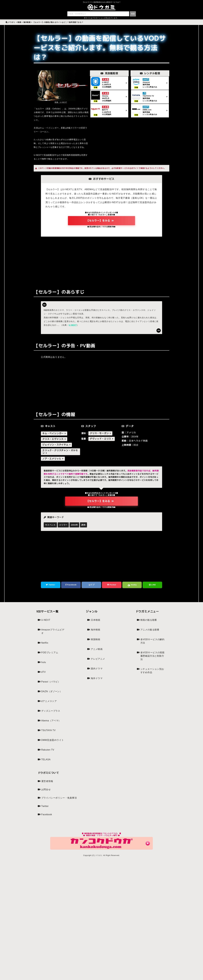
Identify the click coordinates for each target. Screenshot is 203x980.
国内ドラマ (97, 669)
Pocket (112, 585)
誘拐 (83, 525)
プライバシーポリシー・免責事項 (59, 798)
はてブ (91, 585)
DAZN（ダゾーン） (52, 691)
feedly (132, 585)
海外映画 (96, 630)
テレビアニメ (98, 659)
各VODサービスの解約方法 (152, 641)
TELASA (46, 759)
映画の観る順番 (149, 620)
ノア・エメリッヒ (53, 459)
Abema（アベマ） (51, 721)
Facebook (71, 585)
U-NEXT (73, 325)
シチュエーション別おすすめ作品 (152, 671)
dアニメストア (49, 701)
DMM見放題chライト (53, 740)
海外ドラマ (97, 678)
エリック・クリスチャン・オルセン (60, 452)
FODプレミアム (50, 653)
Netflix (45, 643)
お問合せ (46, 790)
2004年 (74, 525)
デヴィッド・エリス (102, 439)
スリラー (63, 525)
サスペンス (50, 525)
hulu (44, 662)
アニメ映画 (97, 649)
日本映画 (96, 620)
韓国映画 (96, 639)
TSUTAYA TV (48, 730)
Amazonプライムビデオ (53, 631)
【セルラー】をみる (100, 221)
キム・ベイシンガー (54, 433)
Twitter (51, 585)
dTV (44, 672)
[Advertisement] (101, 261)
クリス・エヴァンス (54, 439)
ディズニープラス (51, 711)
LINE (152, 585)
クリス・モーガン (100, 433)
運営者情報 (47, 781)
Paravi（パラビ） (51, 682)
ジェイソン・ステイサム (56, 445)
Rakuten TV (48, 750)
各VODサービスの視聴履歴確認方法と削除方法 (152, 656)
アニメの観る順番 (150, 630)
